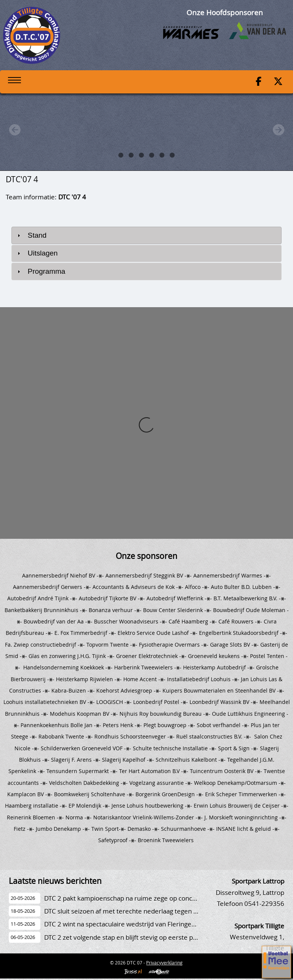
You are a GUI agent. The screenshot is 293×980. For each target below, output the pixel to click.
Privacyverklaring (164, 963)
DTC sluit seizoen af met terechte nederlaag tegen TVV (124, 911)
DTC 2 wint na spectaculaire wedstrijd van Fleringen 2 (122, 924)
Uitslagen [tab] (37, 253)
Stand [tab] (31, 235)
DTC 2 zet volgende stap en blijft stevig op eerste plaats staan (134, 937)
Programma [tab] (41, 271)
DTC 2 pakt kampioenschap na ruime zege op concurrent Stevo (137, 898)
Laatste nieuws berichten (55, 881)
